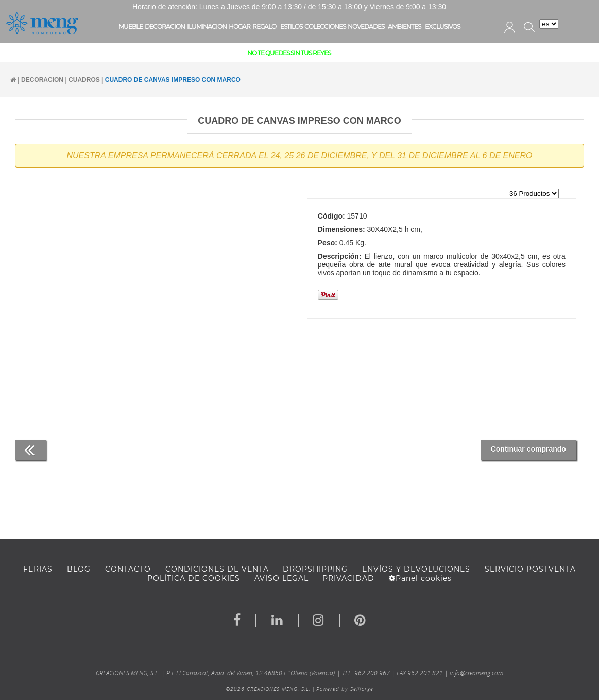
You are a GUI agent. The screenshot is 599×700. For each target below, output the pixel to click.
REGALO (264, 27)
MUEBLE (131, 27)
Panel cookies (420, 578)
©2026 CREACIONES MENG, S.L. (268, 689)
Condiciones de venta (217, 569)
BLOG (79, 569)
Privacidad (348, 578)
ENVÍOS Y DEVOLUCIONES (416, 569)
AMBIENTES (404, 27)
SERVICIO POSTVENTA (530, 569)
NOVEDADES (366, 27)
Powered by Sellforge (345, 689)
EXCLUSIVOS (442, 27)
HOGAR (239, 27)
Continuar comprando (528, 449)
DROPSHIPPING (315, 569)
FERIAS (38, 569)
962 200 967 (372, 673)
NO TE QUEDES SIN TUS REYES (289, 53)
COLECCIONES (325, 27)
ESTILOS (291, 27)
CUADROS (84, 80)
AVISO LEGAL (281, 578)
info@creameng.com (476, 673)
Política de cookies (194, 578)
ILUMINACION (207, 27)
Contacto (128, 569)
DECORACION (165, 27)
